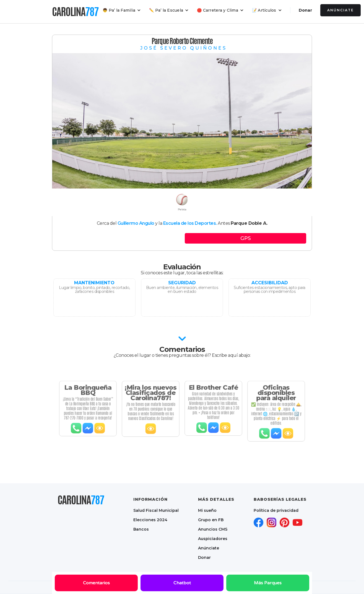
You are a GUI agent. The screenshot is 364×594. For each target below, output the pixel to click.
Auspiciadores (213, 539)
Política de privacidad (276, 510)
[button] (122, 10)
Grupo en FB (211, 520)
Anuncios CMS (213, 529)
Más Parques (268, 583)
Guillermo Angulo (136, 223)
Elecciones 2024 (150, 520)
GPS (246, 238)
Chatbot (182, 583)
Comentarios (96, 583)
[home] (75, 12)
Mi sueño (207, 510)
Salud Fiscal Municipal (156, 510)
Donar (305, 10)
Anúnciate (340, 10)
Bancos (141, 529)
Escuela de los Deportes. (190, 223)
